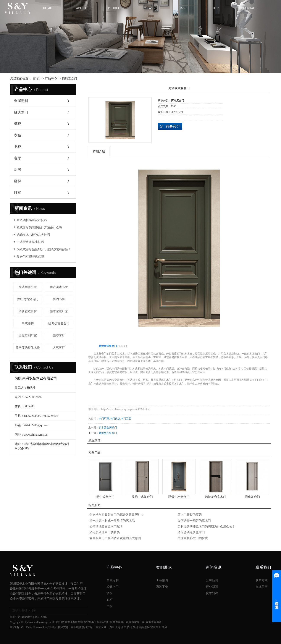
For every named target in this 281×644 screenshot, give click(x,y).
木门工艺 (126, 419)
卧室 (18, 193)
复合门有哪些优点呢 (30, 257)
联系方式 (262, 580)
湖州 (112, 627)
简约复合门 (69, 78)
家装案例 (162, 587)
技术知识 (212, 593)
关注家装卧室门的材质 (193, 538)
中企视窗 (76, 627)
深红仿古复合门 (28, 299)
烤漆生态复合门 (108, 433)
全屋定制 (21, 101)
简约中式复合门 (142, 497)
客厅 (18, 158)
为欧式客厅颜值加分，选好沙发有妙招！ (44, 249)
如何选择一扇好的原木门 (194, 521)
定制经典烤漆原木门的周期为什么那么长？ (206, 527)
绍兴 (165, 627)
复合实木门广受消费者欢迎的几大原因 (115, 538)
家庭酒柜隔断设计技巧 (32, 220)
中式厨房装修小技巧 (30, 242)
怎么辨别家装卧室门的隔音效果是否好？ (117, 515)
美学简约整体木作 (28, 348)
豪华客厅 (59, 336)
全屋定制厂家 (28, 336)
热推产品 (87, 627)
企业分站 (15, 617)
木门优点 (115, 419)
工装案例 (162, 580)
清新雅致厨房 (28, 311)
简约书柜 (59, 299)
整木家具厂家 (121, 622)
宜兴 (141, 627)
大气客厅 (59, 348)
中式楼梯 (28, 323)
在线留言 (262, 587)
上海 (118, 627)
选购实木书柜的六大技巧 (33, 235)
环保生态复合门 (179, 497)
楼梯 (18, 181)
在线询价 (170, 126)
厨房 (18, 170)
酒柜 (18, 124)
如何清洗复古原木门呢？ (106, 527)
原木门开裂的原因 (190, 515)
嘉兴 (147, 627)
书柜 (18, 147)
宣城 (153, 627)
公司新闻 (212, 580)
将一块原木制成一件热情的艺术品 (112, 521)
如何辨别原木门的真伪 (105, 532)
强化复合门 (252, 497)
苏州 (135, 627)
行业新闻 (212, 587)
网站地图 (27, 617)
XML (44, 617)
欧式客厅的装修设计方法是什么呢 (39, 227)
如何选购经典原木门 (191, 532)
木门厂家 (104, 419)
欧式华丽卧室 (28, 287)
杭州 (129, 627)
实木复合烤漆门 (108, 427)
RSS (37, 617)
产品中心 (51, 78)
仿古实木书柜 (59, 287)
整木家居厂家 (59, 311)
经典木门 (21, 112)
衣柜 (18, 135)
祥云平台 (52, 627)
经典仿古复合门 (59, 323)
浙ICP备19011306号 (21, 627)
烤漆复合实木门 (216, 497)
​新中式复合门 (105, 497)
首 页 (36, 78)
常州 (159, 627)
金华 (124, 627)
